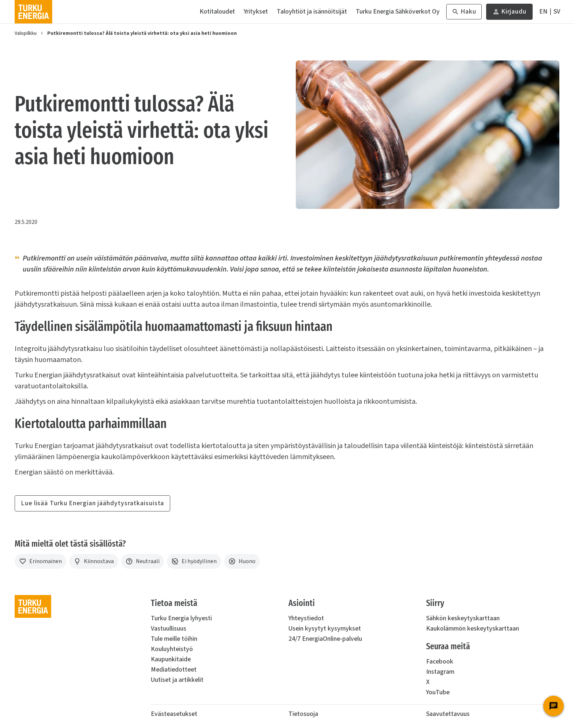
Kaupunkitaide (171, 659)
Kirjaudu (509, 13)
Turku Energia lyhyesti (181, 618)
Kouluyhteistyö (172, 649)
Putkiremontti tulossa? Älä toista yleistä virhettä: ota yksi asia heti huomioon (142, 33)
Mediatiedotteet (174, 670)
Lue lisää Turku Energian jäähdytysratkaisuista (92, 503)
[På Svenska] (557, 12)
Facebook (440, 662)
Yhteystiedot (306, 618)
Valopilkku (26, 33)
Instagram (440, 672)
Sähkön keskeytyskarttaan (463, 618)
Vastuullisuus (169, 629)
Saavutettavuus (448, 714)
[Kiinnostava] (94, 561)
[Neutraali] (143, 561)
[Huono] (242, 561)
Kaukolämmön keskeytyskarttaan (473, 629)
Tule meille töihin (174, 639)
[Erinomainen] (40, 561)
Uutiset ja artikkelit (177, 680)
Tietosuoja (303, 714)
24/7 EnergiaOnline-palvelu (325, 639)
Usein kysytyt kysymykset (325, 629)
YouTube (438, 692)
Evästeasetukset (174, 714)
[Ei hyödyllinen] (194, 561)
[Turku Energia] (33, 12)
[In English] (543, 12)
